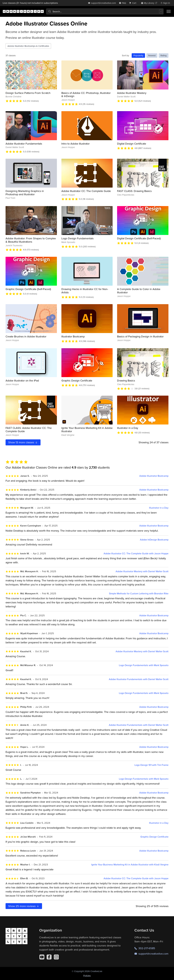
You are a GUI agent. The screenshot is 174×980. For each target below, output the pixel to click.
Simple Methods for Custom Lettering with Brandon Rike (139, 593)
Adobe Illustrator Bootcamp (154, 476)
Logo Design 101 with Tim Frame (151, 765)
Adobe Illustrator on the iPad (22, 380)
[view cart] (133, 3)
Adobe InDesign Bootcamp (154, 540)
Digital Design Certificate (132, 144)
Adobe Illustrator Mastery (132, 93)
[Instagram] (56, 957)
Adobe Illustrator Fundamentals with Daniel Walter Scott (139, 679)
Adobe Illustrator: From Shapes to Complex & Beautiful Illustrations (31, 240)
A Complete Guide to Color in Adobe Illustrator (139, 291)
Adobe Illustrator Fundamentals (24, 144)
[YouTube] (42, 957)
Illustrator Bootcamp (73, 336)
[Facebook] (49, 957)
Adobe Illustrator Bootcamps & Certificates (28, 46)
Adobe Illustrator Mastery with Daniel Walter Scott (142, 571)
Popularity (138, 55)
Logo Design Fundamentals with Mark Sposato (144, 665)
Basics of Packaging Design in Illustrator (140, 336)
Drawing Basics (126, 380)
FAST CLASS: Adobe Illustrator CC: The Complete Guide (29, 430)
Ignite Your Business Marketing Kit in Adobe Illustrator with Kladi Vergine (130, 865)
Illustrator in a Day (128, 428)
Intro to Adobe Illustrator (76, 144)
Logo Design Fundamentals (77, 238)
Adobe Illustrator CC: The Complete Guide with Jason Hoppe (136, 553)
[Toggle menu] (169, 11)
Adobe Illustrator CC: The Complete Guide (86, 191)
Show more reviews (24, 906)
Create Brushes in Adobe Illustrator (26, 336)
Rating (164, 55)
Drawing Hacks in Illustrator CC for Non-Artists (85, 291)
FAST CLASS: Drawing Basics (134, 191)
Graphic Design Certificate (77, 380)
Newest (152, 55)
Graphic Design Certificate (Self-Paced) (28, 289)
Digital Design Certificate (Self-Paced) (139, 238)
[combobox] (105, 11)
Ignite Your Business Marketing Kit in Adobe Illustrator (87, 430)
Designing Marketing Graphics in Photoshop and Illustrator (25, 193)
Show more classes (23, 442)
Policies (87, 976)
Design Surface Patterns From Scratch (28, 93)
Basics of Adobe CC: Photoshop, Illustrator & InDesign (86, 95)
